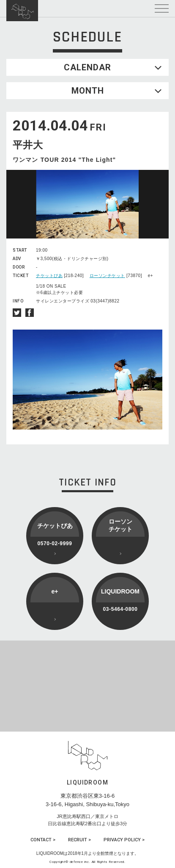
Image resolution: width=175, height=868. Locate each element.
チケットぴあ (49, 276)
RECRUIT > (79, 840)
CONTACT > (43, 840)
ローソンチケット (107, 276)
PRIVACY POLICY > (124, 840)
